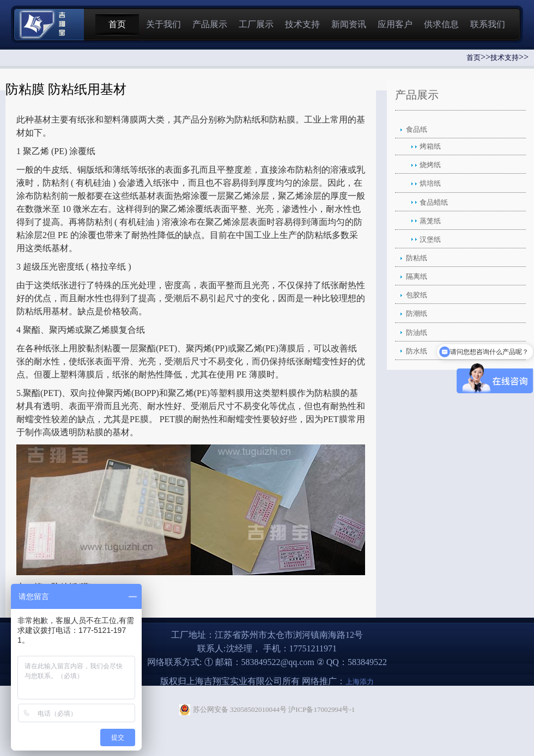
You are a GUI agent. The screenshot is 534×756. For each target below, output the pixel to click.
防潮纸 (417, 313)
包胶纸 (417, 295)
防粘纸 (417, 258)
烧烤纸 (430, 165)
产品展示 (210, 24)
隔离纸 (417, 276)
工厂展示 (256, 24)
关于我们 (163, 24)
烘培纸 (430, 183)
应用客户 (395, 24)
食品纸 (417, 129)
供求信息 (441, 24)
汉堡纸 (430, 239)
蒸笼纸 (430, 221)
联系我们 (488, 24)
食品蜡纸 (434, 202)
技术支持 (302, 24)
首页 (117, 24)
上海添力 (360, 682)
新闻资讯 (349, 24)
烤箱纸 (430, 146)
